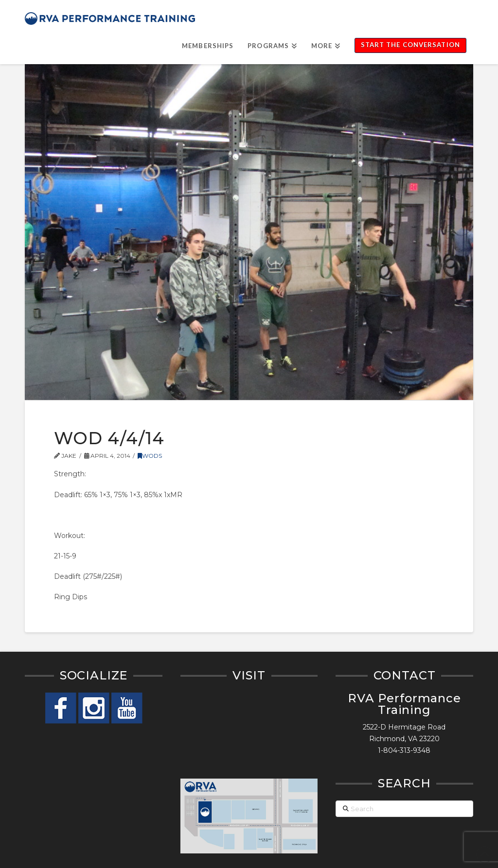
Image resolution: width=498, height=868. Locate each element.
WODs (150, 456)
